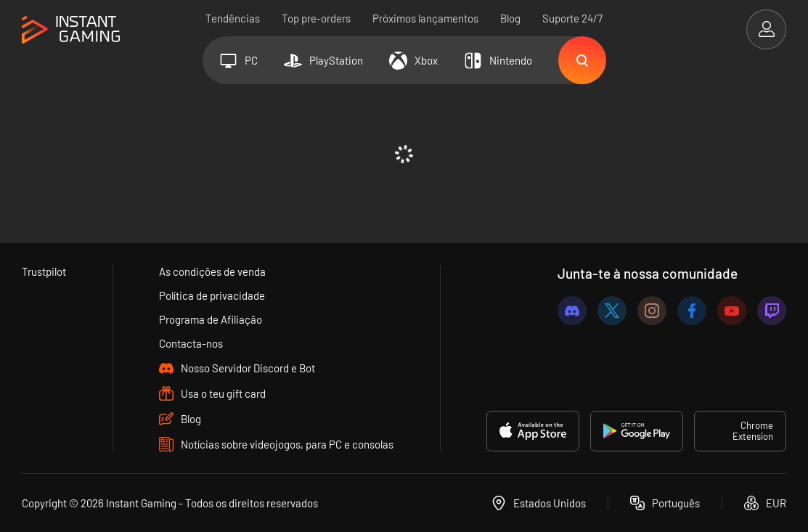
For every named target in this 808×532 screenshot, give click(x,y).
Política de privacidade (212, 295)
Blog (510, 18)
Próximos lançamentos (425, 18)
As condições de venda (212, 271)
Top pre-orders (316, 18)
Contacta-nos (191, 343)
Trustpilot (44, 271)
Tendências (233, 18)
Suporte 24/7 (572, 18)
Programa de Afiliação (211, 319)
